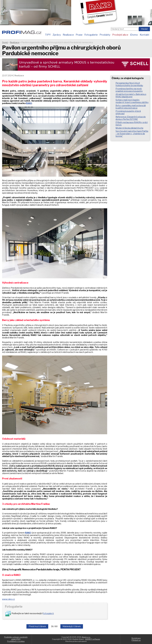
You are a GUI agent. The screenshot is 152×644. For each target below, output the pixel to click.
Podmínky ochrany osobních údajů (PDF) (16, 638)
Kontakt (145, 35)
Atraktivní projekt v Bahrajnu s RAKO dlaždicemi (131, 96)
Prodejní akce (120, 35)
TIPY (48, 35)
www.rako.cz (8, 599)
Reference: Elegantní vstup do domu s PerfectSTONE (131, 118)
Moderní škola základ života (129, 128)
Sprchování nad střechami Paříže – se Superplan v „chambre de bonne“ (132, 134)
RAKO (29, 103)
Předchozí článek (37, 626)
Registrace (136, 638)
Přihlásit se (136, 640)
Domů (5, 42)
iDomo (134, 35)
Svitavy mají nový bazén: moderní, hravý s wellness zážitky (132, 101)
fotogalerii (48, 614)
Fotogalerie (91, 35)
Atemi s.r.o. (86, 637)
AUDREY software (93, 639)
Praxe (79, 35)
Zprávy (57, 35)
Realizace (68, 35)
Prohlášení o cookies (16, 641)
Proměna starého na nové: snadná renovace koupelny (129, 90)
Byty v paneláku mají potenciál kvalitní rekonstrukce (131, 107)
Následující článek (72, 626)
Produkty (105, 35)
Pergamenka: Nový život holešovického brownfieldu (129, 84)
